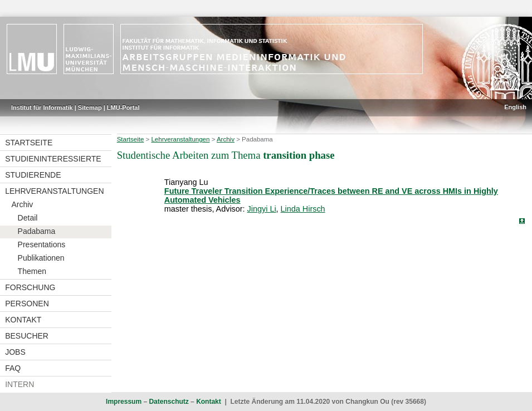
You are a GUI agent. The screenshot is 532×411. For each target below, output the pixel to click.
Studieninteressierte (53, 159)
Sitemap (90, 107)
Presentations (42, 244)
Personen (27, 304)
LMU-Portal (123, 107)
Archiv (22, 204)
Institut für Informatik (42, 107)
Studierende (33, 175)
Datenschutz (169, 402)
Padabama (37, 231)
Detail (28, 218)
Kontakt (23, 320)
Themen (32, 271)
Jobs (15, 352)
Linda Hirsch (303, 209)
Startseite (29, 143)
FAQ (13, 368)
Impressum (124, 402)
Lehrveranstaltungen (54, 191)
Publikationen (41, 258)
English (515, 107)
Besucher (27, 336)
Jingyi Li (262, 209)
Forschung (30, 287)
